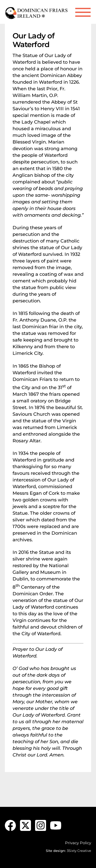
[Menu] (83, 12)
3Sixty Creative (79, 851)
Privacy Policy (78, 843)
